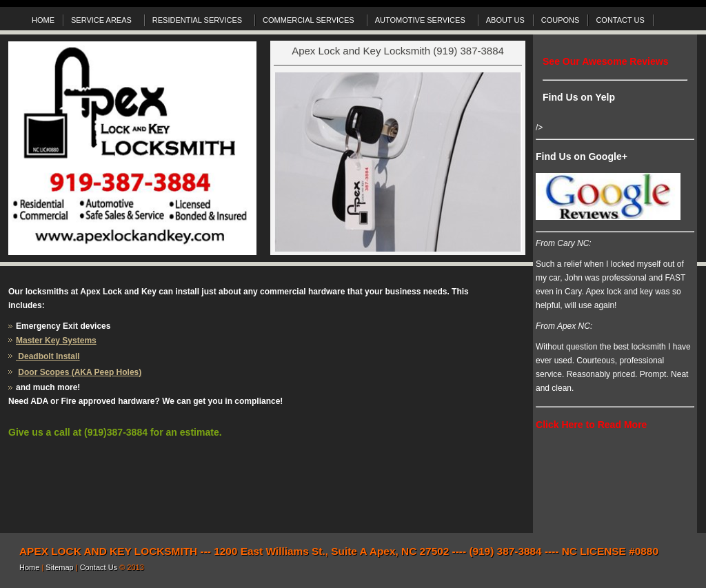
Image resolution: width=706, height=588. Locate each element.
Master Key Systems (56, 341)
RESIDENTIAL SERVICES (199, 22)
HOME (43, 20)
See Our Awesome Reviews (606, 61)
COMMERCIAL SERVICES (310, 22)
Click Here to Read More (591, 425)
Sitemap (60, 567)
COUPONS (561, 20)
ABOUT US (505, 20)
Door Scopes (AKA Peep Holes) (80, 372)
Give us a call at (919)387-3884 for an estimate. (115, 432)
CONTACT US (620, 20)
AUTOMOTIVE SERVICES (422, 22)
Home (30, 567)
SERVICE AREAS (103, 22)
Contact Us (100, 567)
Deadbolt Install (48, 356)
